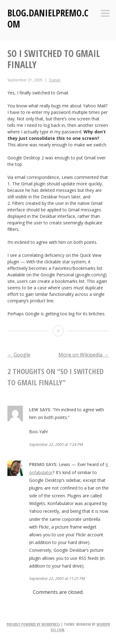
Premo (37, 464)
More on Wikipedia (84, 355)
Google (19, 355)
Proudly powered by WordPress (33, 624)
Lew (34, 410)
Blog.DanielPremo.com (48, 18)
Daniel (55, 80)
